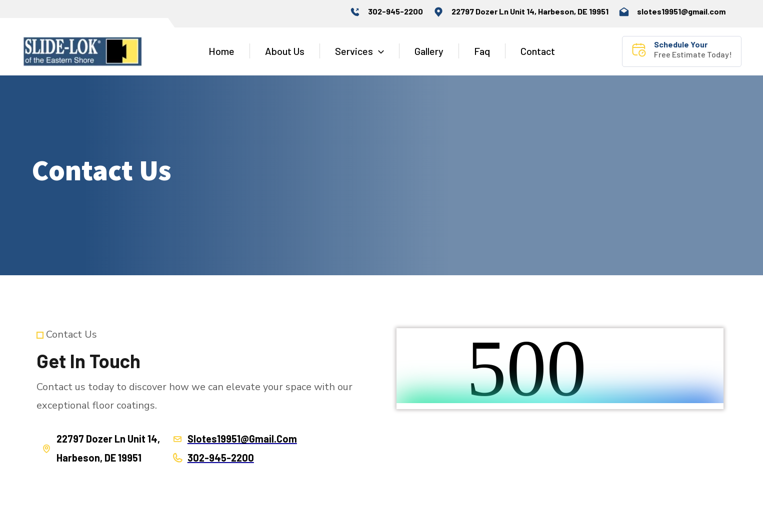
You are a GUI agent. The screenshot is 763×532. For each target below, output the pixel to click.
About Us (285, 51)
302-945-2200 (395, 11)
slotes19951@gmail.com (681, 11)
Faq (482, 51)
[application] (378, 51)
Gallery (429, 51)
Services (359, 51)
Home (221, 51)
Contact (538, 51)
